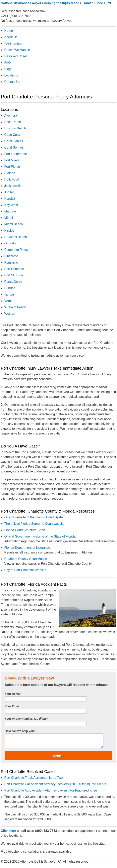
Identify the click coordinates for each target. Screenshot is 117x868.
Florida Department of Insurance (27, 548)
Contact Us (12, 82)
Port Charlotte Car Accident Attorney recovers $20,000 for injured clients (55, 784)
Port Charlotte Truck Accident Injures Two (34, 778)
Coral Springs (14, 147)
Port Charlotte (14, 269)
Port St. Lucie (14, 275)
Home (9, 31)
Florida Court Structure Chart (25, 530)
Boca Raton (13, 122)
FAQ (8, 63)
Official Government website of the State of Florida (40, 536)
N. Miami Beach (16, 237)
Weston (10, 314)
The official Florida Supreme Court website (34, 524)
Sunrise (10, 288)
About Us (11, 37)
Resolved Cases (16, 56)
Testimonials (13, 43)
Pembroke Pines (16, 250)
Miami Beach (14, 224)
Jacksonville (13, 186)
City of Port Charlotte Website (25, 570)
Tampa (9, 294)
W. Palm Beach (15, 307)
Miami (9, 218)
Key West (11, 205)
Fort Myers (12, 160)
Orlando (10, 243)
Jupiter (9, 192)
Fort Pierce (12, 167)
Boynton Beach (15, 128)
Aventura (11, 116)
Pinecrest (11, 256)
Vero (8, 301)
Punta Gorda (13, 282)
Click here (8, 831)
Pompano (11, 262)
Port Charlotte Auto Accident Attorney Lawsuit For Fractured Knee (51, 790)
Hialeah (10, 173)
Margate (10, 211)
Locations (11, 75)
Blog (8, 69)
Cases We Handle (17, 50)
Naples (9, 231)
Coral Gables (14, 141)
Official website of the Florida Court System (35, 517)
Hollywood (12, 179)
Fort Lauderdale (16, 154)
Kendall (10, 199)
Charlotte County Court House (26, 559)
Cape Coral (12, 135)
